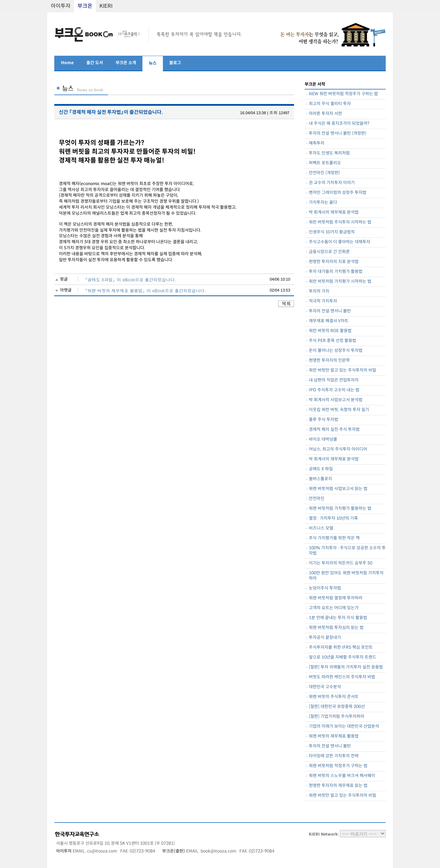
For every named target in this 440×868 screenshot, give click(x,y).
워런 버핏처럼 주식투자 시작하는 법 (340, 222)
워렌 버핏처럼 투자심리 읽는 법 (336, 628)
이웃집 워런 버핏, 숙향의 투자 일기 (339, 410)
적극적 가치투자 (323, 301)
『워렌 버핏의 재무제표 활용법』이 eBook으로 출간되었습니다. (145, 290)
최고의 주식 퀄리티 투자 (330, 104)
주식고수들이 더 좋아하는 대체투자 (340, 242)
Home (67, 63)
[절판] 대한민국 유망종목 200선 (337, 707)
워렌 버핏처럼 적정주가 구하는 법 (338, 766)
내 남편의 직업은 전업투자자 (334, 380)
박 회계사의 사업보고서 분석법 (336, 400)
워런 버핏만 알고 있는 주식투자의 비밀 (343, 370)
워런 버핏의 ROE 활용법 (330, 331)
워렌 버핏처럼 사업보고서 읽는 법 (338, 489)
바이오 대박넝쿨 (323, 439)
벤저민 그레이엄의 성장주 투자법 (338, 193)
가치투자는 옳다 (323, 203)
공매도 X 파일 (321, 469)
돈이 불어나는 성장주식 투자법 (336, 351)
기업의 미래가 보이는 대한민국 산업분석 (344, 726)
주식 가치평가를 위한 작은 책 (334, 538)
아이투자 (61, 6)
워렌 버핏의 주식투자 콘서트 (334, 697)
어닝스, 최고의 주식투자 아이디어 (338, 449)
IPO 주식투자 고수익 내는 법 (334, 390)
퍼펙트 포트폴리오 (325, 163)
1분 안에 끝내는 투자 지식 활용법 (338, 618)
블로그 (175, 63)
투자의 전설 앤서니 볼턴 (330, 311)
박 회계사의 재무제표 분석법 (334, 212)
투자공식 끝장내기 (325, 638)
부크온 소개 (126, 63)
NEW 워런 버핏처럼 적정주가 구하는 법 (343, 94)
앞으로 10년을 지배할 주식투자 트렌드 (343, 657)
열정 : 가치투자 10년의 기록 (333, 518)
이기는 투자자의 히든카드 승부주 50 (341, 563)
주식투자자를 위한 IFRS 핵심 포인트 (341, 647)
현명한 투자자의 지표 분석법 (334, 262)
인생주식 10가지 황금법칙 (332, 232)
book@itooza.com (218, 851)
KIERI (106, 6)
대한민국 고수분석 (325, 687)
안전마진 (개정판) (324, 173)
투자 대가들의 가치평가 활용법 (336, 272)
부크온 (85, 6)
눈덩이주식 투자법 (325, 588)
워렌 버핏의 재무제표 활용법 (334, 736)
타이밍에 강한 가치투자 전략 (334, 756)
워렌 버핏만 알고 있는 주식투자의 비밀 (343, 796)
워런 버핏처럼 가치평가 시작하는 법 (340, 282)
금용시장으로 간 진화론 (329, 252)
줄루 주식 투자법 (323, 420)
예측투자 (317, 143)
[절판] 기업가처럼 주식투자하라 (337, 717)
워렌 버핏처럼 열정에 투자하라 (336, 598)
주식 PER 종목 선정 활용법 (332, 341)
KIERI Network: (324, 834)
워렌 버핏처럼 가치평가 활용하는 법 (340, 509)
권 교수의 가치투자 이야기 (332, 183)
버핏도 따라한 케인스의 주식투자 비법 (342, 677)
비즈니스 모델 (321, 528)
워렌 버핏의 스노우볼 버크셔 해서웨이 (342, 776)
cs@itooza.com (102, 851)
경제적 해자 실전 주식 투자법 (334, 430)
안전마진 (317, 499)
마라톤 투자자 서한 (325, 114)
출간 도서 (95, 63)
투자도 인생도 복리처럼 (329, 153)
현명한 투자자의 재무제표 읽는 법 (338, 786)
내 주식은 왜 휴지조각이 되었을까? (339, 124)
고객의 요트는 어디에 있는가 (334, 608)
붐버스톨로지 (320, 479)
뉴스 (153, 63)
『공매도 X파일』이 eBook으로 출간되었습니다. (130, 279)
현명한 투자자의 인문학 (329, 360)
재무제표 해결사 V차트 (329, 321)
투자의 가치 (319, 291)
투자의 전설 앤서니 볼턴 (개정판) (338, 133)
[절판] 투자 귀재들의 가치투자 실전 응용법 (346, 667)
